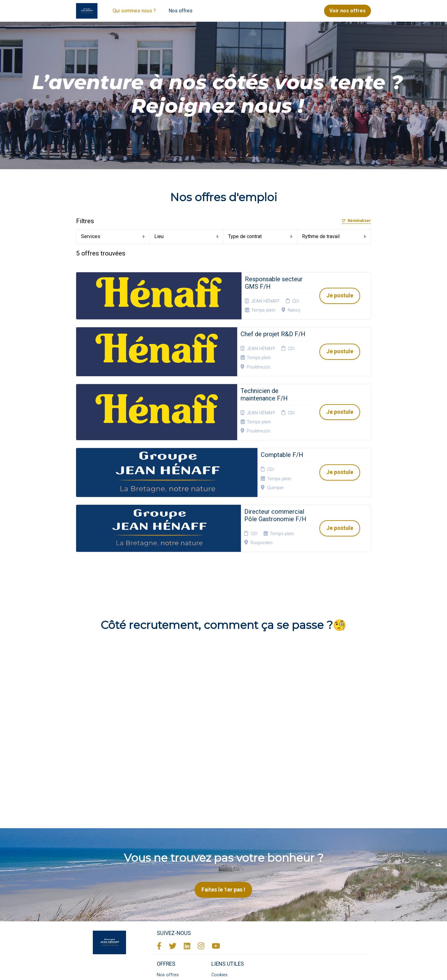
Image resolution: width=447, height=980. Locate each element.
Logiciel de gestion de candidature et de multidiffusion (224, 969)
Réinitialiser (356, 221)
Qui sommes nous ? (134, 11)
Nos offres (181, 11)
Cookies (219, 880)
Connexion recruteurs (222, 897)
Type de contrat (260, 236)
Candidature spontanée (169, 890)
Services (113, 236)
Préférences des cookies (228, 909)
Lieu (186, 236)
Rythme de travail (334, 236)
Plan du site (223, 887)
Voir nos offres (348, 11)
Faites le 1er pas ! (223, 795)
